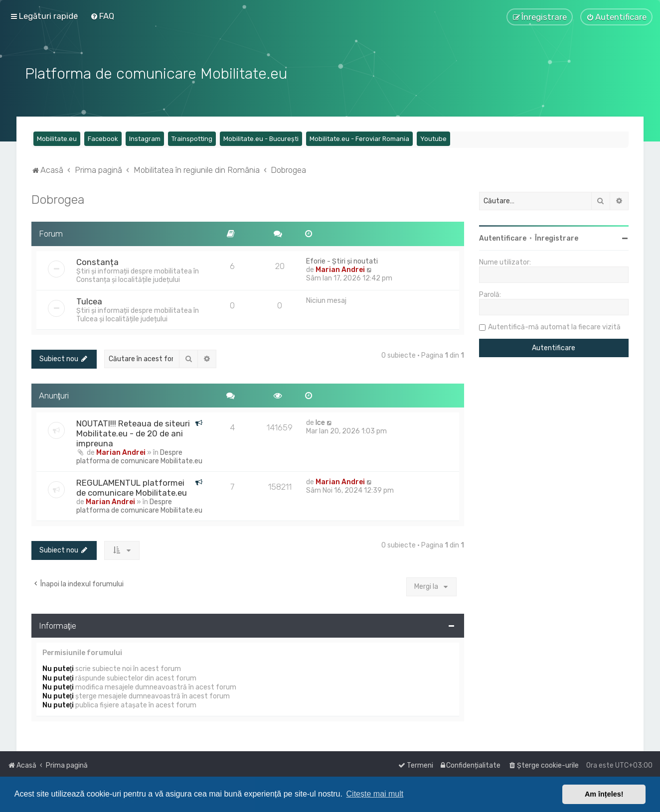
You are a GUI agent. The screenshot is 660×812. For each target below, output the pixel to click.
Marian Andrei (340, 268)
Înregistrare (557, 237)
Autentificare (503, 237)
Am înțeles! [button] (604, 794)
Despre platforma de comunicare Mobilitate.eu (139, 456)
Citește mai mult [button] (375, 794)
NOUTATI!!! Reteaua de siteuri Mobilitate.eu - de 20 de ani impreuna (133, 432)
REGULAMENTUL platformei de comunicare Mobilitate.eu (132, 487)
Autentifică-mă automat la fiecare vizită (554, 326)
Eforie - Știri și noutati (342, 260)
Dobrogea (58, 198)
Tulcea (89, 300)
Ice (320, 422)
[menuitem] (102, 16)
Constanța (97, 261)
